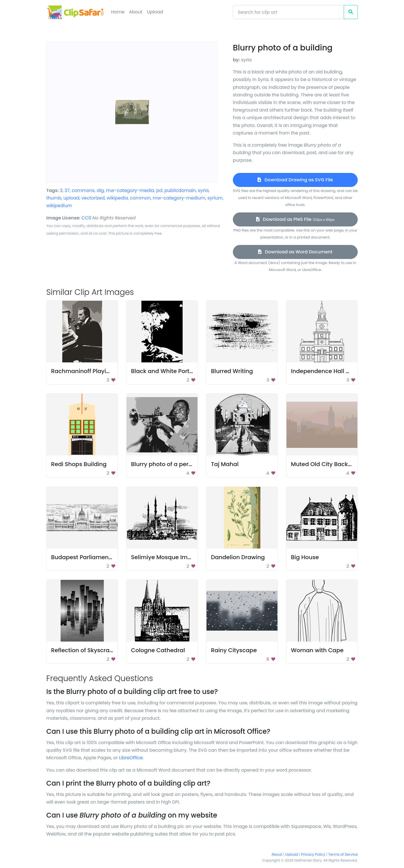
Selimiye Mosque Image (165, 557)
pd (159, 190)
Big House (305, 557)
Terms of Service (343, 854)
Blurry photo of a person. (166, 464)
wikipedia (117, 198)
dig (100, 190)
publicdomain (180, 190)
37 (67, 190)
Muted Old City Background (330, 464)
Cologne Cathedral (158, 650)
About (136, 12)
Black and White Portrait (165, 371)
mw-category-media (130, 190)
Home (118, 12)
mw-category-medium (179, 198)
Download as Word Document (295, 252)
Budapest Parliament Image (91, 557)
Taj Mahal (225, 464)
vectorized (93, 198)
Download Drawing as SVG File (295, 180)
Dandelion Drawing (238, 557)
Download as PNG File (295, 219)
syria (203, 190)
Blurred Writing (232, 371)
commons (83, 190)
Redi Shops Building (79, 464)
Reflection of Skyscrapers (86, 650)
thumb (54, 198)
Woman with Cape (317, 650)
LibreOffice (131, 758)
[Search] (288, 12)
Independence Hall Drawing (330, 371)
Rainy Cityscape (234, 650)
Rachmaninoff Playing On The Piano (102, 371)
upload (71, 198)
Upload (155, 12)
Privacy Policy (313, 854)
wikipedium (59, 206)
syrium (215, 198)
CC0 (87, 218)
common (140, 198)
